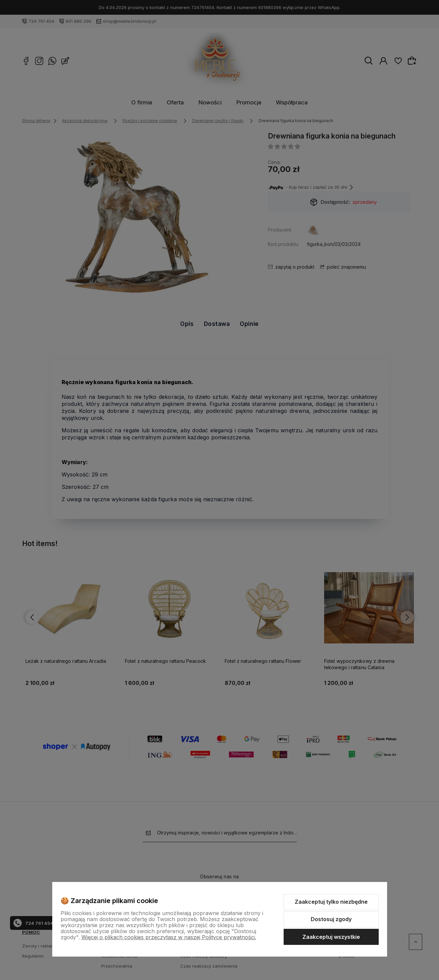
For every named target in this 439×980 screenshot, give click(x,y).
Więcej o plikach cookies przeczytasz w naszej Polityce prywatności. (169, 937)
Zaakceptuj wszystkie (331, 937)
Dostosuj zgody (331, 919)
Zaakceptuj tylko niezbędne (331, 902)
